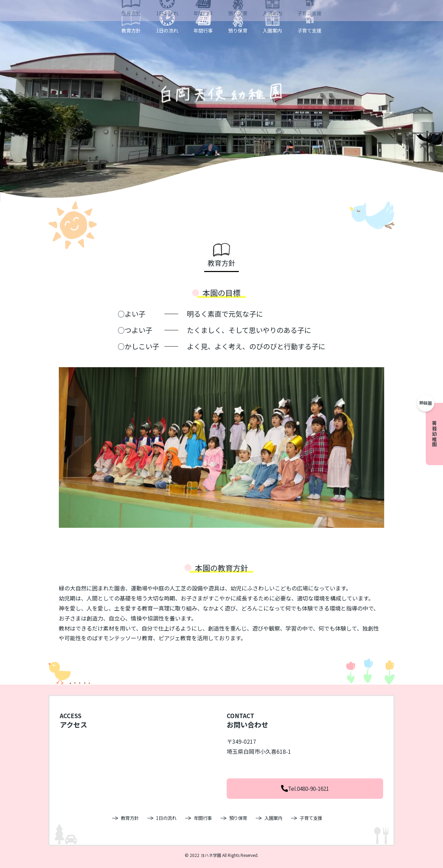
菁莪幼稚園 (434, 434)
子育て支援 (309, 30)
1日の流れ (167, 30)
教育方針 (131, 30)
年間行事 (203, 30)
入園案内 (272, 30)
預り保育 (238, 30)
